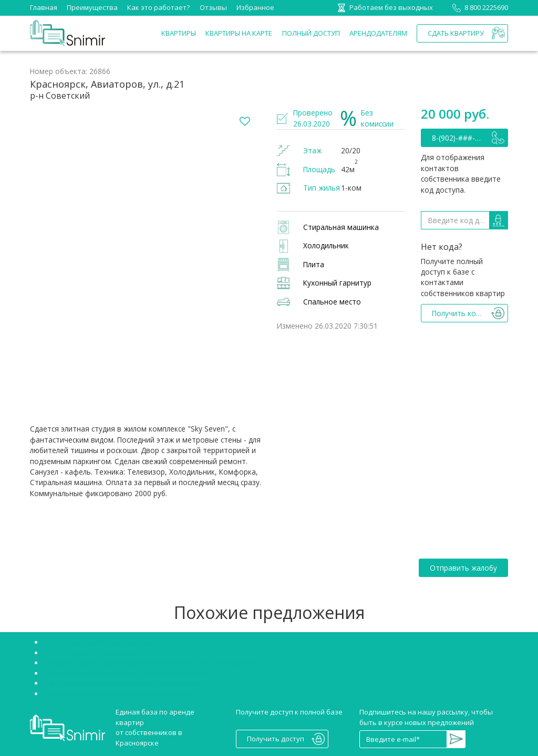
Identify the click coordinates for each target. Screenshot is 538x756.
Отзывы (213, 7)
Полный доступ (311, 33)
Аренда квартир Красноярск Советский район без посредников (151, 663)
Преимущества (92, 7)
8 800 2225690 (478, 7)
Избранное (255, 7)
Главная (44, 7)
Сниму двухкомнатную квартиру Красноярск (118, 694)
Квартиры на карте (239, 33)
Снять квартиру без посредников (100, 642)
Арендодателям (378, 33)
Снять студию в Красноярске (91, 653)
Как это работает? (158, 7)
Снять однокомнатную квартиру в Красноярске (123, 683)
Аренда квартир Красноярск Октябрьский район (125, 673)
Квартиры (179, 33)
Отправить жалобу (463, 568)
